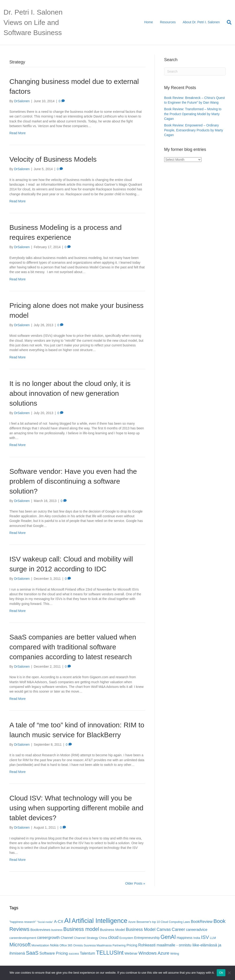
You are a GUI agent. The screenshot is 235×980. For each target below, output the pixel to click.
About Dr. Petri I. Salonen (201, 22)
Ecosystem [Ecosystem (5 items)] (126, 938)
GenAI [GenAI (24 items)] (168, 937)
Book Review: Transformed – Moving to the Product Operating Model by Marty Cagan (193, 114)
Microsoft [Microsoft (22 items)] (20, 945)
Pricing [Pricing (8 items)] (132, 945)
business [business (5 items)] (57, 930)
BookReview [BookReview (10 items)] (202, 922)
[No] (229, 973)
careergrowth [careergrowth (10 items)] (48, 938)
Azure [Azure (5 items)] (132, 922)
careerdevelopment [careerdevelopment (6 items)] (23, 938)
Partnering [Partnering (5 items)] (119, 945)
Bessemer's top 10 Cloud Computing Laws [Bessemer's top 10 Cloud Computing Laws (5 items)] (163, 922)
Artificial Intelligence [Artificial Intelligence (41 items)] (99, 921)
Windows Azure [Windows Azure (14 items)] (154, 953)
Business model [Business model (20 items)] (81, 929)
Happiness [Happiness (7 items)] (185, 938)
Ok (221, 973)
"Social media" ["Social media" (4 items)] (45, 922)
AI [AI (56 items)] (68, 920)
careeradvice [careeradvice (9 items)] (197, 930)
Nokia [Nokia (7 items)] (54, 945)
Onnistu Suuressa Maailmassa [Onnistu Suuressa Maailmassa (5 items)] (92, 945)
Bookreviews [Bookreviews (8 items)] (40, 930)
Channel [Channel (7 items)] (67, 938)
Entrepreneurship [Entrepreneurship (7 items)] (147, 938)
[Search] (227, 22)
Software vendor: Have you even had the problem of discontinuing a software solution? (73, 481)
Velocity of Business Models (53, 159)
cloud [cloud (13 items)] (113, 937)
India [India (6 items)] (197, 938)
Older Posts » (135, 883)
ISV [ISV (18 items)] (205, 937)
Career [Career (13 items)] (178, 929)
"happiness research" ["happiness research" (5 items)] (23, 922)
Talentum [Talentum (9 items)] (88, 953)
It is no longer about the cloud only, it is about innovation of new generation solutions (70, 393)
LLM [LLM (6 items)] (213, 938)
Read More (17, 133)
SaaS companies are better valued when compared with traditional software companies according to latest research (73, 647)
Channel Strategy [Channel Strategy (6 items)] (86, 938)
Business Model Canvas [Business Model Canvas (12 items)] (148, 929)
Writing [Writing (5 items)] (175, 954)
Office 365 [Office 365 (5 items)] (66, 945)
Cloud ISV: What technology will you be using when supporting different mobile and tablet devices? (76, 808)
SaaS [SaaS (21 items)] (32, 953)
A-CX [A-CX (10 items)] (59, 922)
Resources (168, 22)
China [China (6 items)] (103, 938)
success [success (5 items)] (74, 954)
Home (149, 22)
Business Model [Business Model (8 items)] (112, 930)
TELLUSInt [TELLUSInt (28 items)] (110, 953)
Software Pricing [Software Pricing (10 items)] (54, 953)
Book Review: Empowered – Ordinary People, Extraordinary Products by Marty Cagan (194, 130)
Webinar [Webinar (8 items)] (131, 953)
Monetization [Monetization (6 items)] (40, 945)
